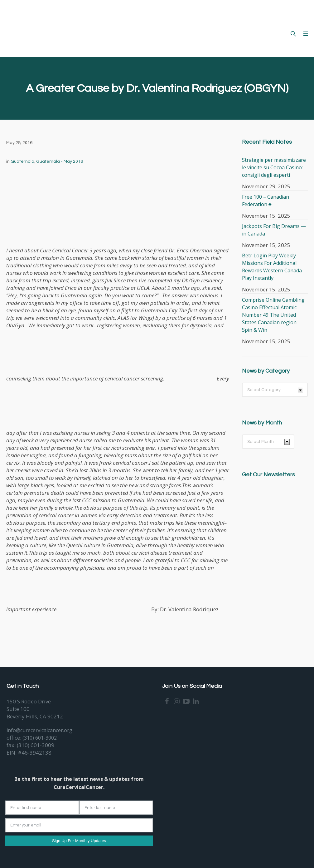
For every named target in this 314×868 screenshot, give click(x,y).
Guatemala (22, 161)
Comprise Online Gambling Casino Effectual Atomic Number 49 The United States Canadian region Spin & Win (273, 315)
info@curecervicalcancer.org (39, 730)
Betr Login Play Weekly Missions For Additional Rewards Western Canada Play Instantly (272, 267)
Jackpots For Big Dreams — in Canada (274, 230)
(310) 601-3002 (40, 738)
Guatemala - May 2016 (60, 161)
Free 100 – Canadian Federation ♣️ (266, 201)
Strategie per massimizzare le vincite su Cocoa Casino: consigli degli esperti (274, 167)
